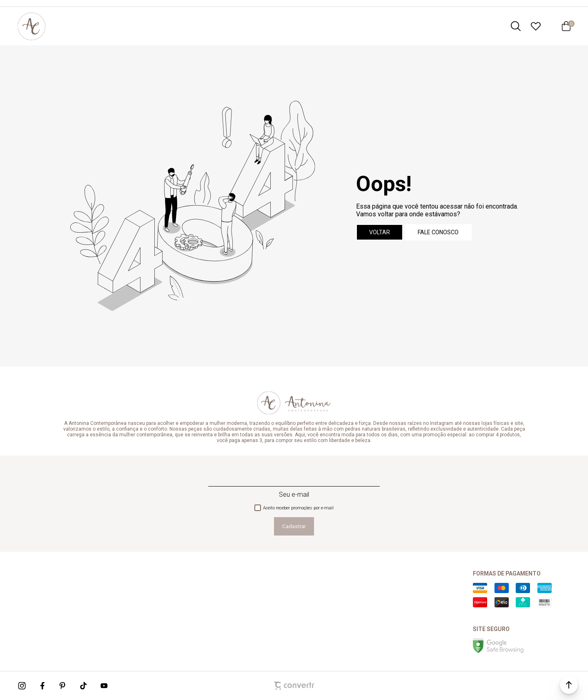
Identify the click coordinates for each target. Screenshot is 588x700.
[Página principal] (31, 26)
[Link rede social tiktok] (84, 686)
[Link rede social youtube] (104, 686)
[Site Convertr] (294, 686)
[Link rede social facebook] (43, 686)
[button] (569, 685)
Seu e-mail (294, 494)
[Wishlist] (536, 26)
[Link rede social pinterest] (63, 686)
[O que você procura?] (516, 26)
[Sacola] (566, 26)
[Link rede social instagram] (22, 686)
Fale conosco (438, 232)
